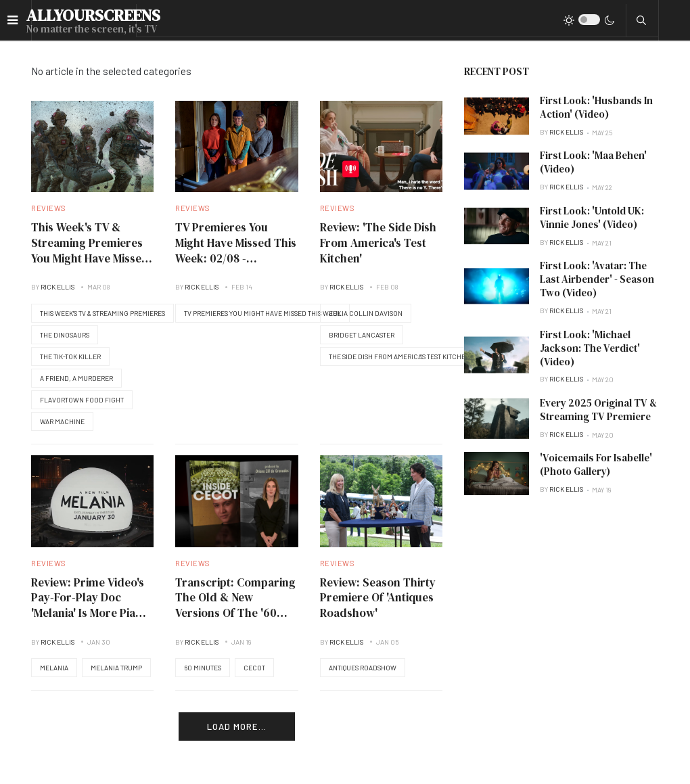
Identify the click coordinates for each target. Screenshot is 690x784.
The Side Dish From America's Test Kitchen (399, 356)
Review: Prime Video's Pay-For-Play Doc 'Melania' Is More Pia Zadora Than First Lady (88, 613)
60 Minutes (203, 668)
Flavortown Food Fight (82, 400)
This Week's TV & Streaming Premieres (102, 313)
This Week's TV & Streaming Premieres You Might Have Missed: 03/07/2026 (92, 250)
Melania (54, 668)
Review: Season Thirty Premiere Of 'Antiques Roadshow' (378, 598)
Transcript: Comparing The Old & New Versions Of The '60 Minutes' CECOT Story (235, 605)
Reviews (49, 208)
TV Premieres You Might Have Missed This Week (262, 313)
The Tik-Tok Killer (70, 356)
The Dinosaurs (65, 335)
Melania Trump (116, 668)
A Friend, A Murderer (76, 378)
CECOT (254, 668)
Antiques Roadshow (363, 668)
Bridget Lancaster (362, 335)
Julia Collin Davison (366, 313)
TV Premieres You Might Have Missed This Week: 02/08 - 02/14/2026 (236, 250)
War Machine (62, 421)
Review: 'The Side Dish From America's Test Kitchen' (378, 243)
